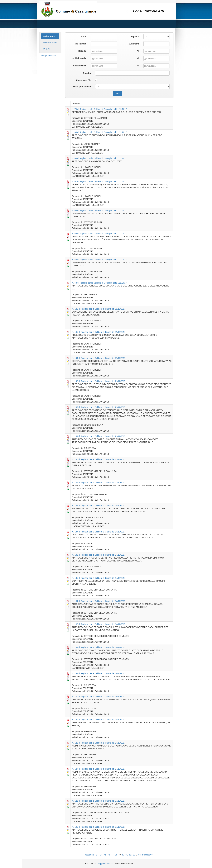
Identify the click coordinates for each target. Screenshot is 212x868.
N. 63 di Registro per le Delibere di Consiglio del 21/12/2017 (99, 283)
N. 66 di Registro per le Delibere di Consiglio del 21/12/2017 (99, 210)
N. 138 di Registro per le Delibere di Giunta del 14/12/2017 (99, 506)
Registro (135, 37)
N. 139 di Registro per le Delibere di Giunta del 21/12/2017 (99, 483)
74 (101, 855)
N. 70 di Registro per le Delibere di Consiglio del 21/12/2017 (99, 109)
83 (134, 855)
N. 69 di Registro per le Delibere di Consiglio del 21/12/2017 (99, 132)
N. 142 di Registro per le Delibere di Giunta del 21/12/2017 (99, 407)
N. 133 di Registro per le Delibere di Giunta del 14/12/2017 (99, 624)
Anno (84, 37)
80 (123, 855)
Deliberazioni (49, 36)
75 (105, 855)
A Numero (134, 44)
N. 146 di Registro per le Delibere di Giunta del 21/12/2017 (99, 309)
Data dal (82, 51)
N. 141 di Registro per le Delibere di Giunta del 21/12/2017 (99, 436)
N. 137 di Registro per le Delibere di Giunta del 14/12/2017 (99, 532)
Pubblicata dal (79, 58)
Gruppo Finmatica (105, 864)
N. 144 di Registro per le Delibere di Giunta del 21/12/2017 (99, 358)
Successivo (147, 855)
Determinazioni (50, 43)
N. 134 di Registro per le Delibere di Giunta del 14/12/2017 (99, 601)
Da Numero (81, 44)
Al (138, 51)
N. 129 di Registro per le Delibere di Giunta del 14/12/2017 (99, 720)
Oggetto (87, 73)
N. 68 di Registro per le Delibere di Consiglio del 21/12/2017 (99, 158)
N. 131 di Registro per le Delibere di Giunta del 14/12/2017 (99, 673)
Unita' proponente (82, 86)
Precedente (89, 855)
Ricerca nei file (84, 80)
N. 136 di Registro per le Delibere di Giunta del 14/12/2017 (99, 555)
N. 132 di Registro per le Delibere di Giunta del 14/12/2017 (99, 647)
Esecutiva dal (80, 66)
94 (140, 855)
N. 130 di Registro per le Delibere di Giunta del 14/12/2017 (99, 697)
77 (112, 855)
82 (130, 855)
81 (127, 855)
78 (116, 855)
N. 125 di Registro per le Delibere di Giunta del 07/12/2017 (99, 827)
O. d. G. (47, 49)
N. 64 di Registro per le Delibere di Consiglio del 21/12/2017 (99, 260)
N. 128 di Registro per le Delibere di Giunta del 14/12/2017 (99, 743)
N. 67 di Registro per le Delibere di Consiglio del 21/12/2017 (99, 181)
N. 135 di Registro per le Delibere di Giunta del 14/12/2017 (99, 578)
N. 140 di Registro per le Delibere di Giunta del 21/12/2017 (99, 459)
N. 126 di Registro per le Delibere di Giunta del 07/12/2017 (99, 801)
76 (109, 855)
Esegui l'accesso (49, 56)
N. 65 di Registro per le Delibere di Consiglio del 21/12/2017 (99, 234)
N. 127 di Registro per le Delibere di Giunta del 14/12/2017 (99, 769)
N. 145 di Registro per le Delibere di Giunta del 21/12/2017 (99, 332)
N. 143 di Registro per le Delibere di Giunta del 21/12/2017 (99, 381)
